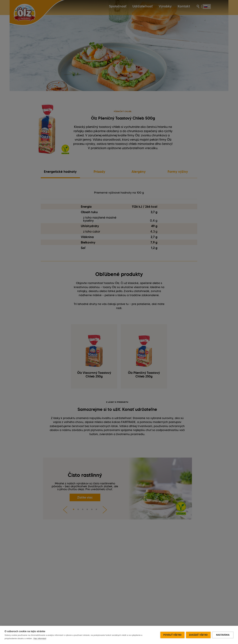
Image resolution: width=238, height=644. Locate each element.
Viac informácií (40, 638)
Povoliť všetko (172, 635)
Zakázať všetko (198, 635)
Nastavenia (223, 635)
